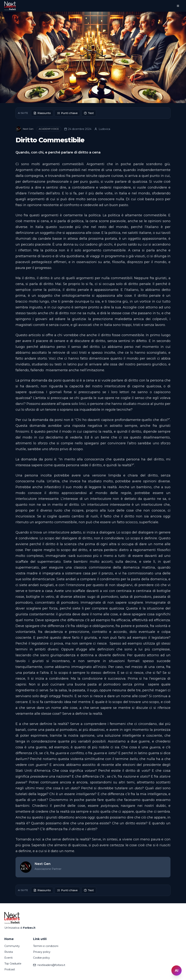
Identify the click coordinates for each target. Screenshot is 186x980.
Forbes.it (29, 928)
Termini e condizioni (46, 946)
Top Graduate (13, 964)
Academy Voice (49, 129)
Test (89, 113)
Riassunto (42, 113)
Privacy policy (42, 952)
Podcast (10, 969)
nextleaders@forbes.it (49, 965)
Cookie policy (41, 958)
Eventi (8, 958)
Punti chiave (67, 113)
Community (12, 946)
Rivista (9, 952)
